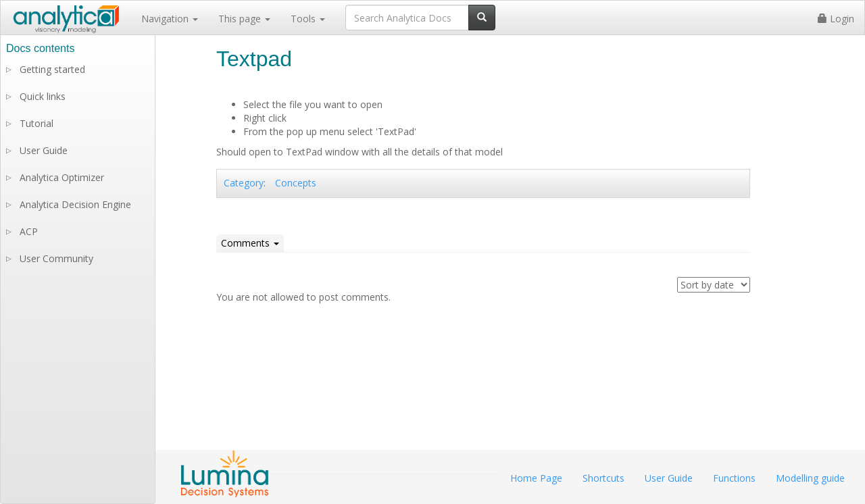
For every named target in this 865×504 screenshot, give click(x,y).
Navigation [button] (170, 19)
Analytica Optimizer (62, 177)
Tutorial (36, 123)
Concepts (296, 183)
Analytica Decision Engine (75, 204)
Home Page (536, 478)
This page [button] (244, 19)
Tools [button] (308, 19)
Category (244, 183)
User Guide (44, 150)
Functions (734, 478)
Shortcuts (603, 478)
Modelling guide (810, 478)
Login (836, 19)
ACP (29, 231)
